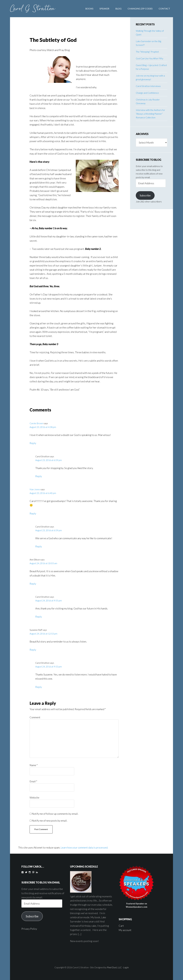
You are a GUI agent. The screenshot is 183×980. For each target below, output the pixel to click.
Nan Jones (35, 489)
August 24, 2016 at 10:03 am (43, 563)
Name (34, 765)
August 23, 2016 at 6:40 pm (43, 493)
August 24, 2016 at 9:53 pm (49, 666)
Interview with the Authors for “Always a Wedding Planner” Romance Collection (150, 114)
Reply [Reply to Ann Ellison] (33, 584)
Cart (121, 926)
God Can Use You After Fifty (150, 58)
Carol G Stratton (33, 9)
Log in (126, 967)
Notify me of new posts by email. (50, 821)
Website (34, 797)
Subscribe (145, 195)
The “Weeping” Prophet (147, 52)
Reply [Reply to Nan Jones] (33, 513)
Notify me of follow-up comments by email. (55, 814)
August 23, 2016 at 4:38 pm (43, 427)
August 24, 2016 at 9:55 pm (49, 600)
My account (125, 930)
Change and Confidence (147, 93)
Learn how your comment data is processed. (84, 847)
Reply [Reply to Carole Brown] (33, 443)
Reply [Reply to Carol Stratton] (39, 476)
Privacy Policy (29, 929)
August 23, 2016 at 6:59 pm (49, 460)
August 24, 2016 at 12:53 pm (43, 634)
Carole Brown (36, 423)
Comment (35, 717)
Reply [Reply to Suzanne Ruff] (33, 650)
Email (33, 781)
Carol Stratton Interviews (148, 86)
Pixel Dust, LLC (114, 967)
